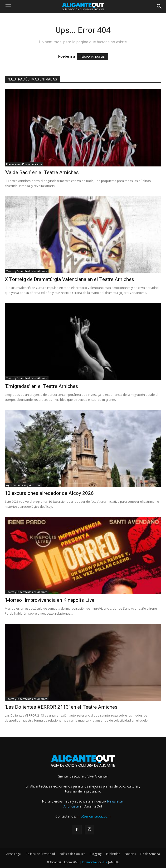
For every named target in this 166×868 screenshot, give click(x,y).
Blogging (96, 854)
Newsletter (115, 801)
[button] (8, 6)
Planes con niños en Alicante (24, 164)
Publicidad (113, 854)
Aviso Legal (14, 854)
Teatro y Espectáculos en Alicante (27, 271)
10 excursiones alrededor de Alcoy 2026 (49, 493)
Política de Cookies (72, 854)
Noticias (130, 854)
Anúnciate (71, 806)
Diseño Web (90, 862)
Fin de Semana (150, 854)
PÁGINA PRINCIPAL (93, 57)
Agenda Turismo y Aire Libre (23, 485)
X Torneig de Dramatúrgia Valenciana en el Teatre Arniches (69, 279)
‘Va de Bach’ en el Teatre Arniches (42, 172)
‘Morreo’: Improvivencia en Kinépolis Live (50, 600)
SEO (104, 862)
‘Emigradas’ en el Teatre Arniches (41, 386)
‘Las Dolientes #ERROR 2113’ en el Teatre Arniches (61, 707)
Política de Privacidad (40, 854)
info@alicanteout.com (94, 816)
